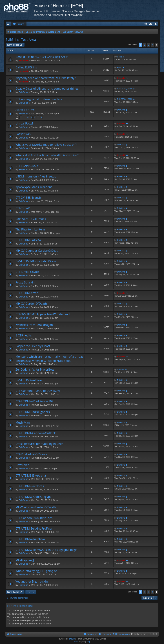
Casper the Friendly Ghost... (34, 346)
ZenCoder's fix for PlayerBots (35, 370)
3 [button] (148, 45)
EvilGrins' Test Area (21, 40)
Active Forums (25, 110)
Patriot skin (23, 134)
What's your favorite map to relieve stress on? (46, 145)
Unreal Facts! (24, 123)
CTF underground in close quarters (39, 99)
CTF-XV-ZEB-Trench (28, 198)
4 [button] (153, 45)
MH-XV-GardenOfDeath (31, 304)
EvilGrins (23, 92)
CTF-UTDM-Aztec (27, 293)
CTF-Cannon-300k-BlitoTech (34, 518)
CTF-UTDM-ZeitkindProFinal (34, 528)
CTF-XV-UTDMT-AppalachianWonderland (43, 314)
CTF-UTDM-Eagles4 (28, 240)
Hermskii (24, 60)
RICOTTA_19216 (125, 89)
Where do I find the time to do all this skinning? (47, 155)
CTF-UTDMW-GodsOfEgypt (33, 497)
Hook (119, 57)
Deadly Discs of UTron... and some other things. (47, 89)
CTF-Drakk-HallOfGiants (31, 454)
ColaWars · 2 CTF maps (31, 219)
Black (76, 641)
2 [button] (144, 45)
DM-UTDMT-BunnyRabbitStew (36, 261)
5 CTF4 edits (24, 335)
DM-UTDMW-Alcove (29, 380)
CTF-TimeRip (24, 208)
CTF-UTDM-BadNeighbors (33, 412)
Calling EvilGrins (26, 67)
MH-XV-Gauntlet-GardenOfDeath (37, 251)
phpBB (72, 639)
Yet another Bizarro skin (32, 581)
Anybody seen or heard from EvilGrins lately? (46, 78)
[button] (157, 45)
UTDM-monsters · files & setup (36, 176)
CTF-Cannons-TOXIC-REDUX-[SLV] (38, 391)
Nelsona (121, 370)
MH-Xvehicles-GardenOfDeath (36, 507)
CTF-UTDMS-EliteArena (31, 476)
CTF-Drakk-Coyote (27, 272)
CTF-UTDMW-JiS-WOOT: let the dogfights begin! (47, 550)
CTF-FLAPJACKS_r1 (28, 166)
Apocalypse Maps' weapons (34, 187)
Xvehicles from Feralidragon (34, 325)
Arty (88, 641)
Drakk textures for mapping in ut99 (39, 444)
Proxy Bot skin (25, 282)
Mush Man (23, 423)
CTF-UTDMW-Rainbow (30, 539)
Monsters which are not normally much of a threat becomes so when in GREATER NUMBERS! (49, 359)
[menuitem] (19, 24)
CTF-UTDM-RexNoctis (30, 486)
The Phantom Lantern (30, 229)
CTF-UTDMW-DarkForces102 (34, 401)
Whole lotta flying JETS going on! (37, 571)
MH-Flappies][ (25, 560)
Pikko (120, 67)
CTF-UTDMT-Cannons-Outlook (36, 433)
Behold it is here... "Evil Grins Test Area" (42, 57)
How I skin (22, 465)
